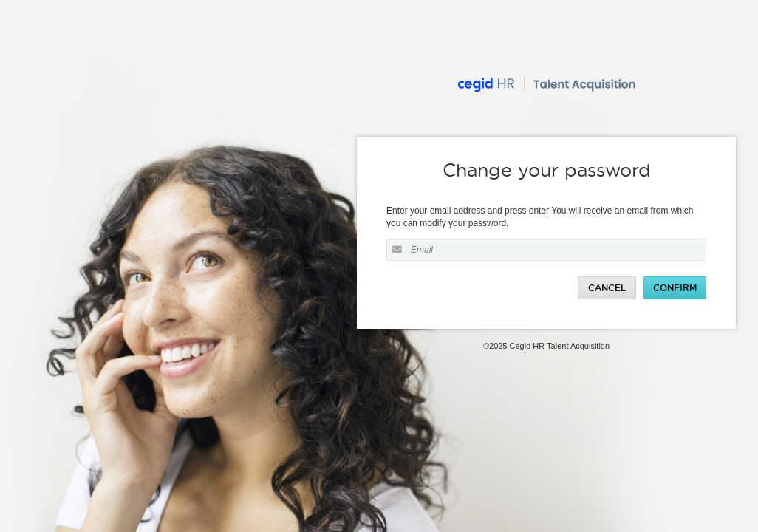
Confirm (675, 288)
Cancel (607, 288)
